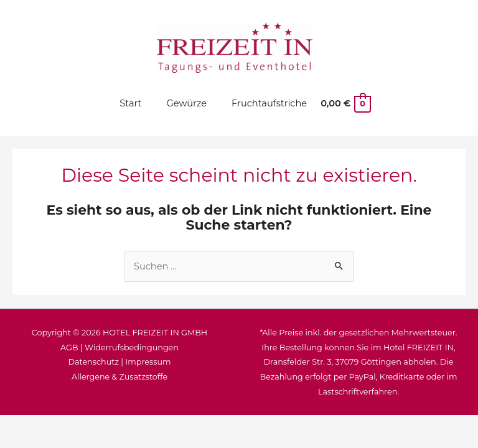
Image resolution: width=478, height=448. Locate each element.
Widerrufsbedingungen (132, 348)
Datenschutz (93, 362)
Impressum (148, 362)
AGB (69, 348)
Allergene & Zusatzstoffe (119, 377)
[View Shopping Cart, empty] (345, 103)
